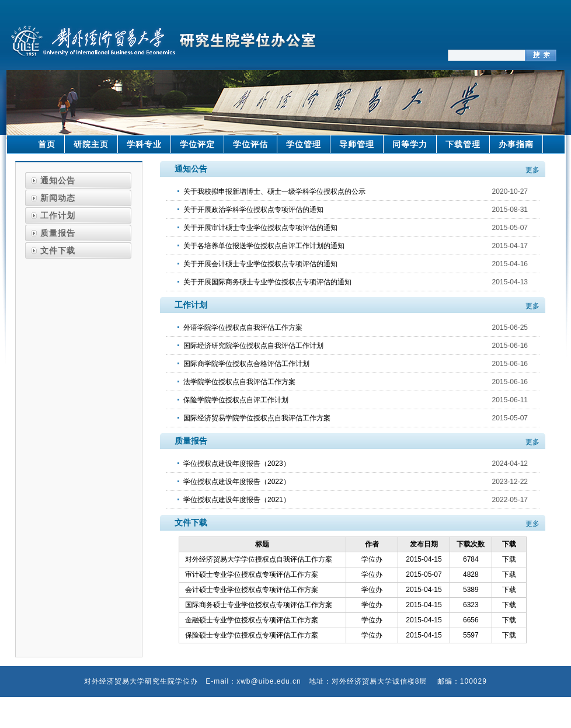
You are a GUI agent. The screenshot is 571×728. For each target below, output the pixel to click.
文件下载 (58, 250)
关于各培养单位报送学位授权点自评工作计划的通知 (264, 246)
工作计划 (58, 215)
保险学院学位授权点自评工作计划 (236, 400)
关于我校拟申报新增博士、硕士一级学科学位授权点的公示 (274, 191)
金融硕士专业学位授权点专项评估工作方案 (252, 620)
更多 (532, 170)
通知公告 (58, 180)
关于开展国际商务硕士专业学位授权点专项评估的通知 (267, 282)
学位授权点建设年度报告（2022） (237, 482)
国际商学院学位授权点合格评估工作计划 (246, 364)
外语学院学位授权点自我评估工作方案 (243, 328)
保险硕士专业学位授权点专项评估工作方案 (252, 635)
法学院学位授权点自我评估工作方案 (239, 382)
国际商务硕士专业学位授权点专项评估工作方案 (259, 605)
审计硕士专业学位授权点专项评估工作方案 (252, 574)
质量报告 (58, 233)
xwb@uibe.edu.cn (269, 681)
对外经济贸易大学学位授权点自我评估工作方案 (259, 559)
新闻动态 (58, 198)
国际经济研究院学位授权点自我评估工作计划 (253, 346)
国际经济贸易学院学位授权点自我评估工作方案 (257, 418)
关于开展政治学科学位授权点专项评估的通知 (253, 210)
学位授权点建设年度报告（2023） (237, 464)
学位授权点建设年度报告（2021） (237, 500)
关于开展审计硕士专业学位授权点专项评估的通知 (260, 228)
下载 (509, 559)
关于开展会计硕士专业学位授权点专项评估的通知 (260, 264)
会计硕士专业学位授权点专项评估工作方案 (252, 590)
